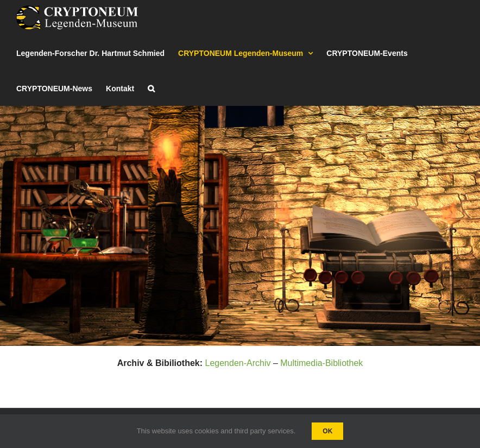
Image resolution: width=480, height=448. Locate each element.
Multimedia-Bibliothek (321, 363)
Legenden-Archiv (238, 363)
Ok (327, 431)
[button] (151, 88)
